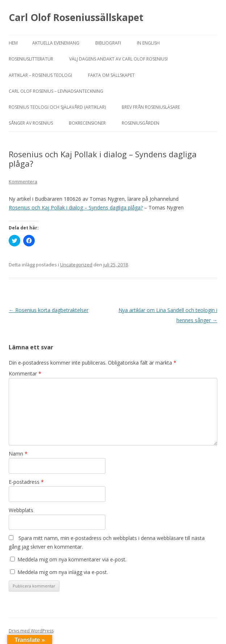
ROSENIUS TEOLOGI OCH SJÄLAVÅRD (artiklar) (57, 107)
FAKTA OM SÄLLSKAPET (111, 75)
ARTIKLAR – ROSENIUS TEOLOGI (40, 75)
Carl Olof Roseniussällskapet (76, 17)
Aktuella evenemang (56, 43)
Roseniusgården (141, 123)
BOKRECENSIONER (87, 123)
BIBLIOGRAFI (108, 43)
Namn (18, 454)
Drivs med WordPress (31, 631)
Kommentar (25, 373)
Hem (13, 43)
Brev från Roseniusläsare (151, 107)
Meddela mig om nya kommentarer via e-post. (72, 559)
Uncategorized (76, 265)
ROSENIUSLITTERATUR (31, 59)
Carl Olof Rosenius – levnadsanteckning (56, 91)
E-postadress (26, 482)
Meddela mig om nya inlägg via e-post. (63, 572)
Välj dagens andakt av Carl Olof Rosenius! (118, 59)
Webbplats (21, 510)
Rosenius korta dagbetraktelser (49, 310)
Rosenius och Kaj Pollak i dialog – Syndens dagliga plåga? (76, 207)
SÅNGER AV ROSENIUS (31, 123)
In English (148, 43)
